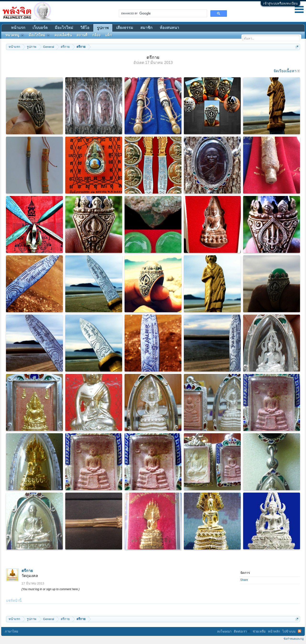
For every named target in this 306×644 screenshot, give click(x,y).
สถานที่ (82, 35)
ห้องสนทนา (169, 28)
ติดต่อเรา (242, 631)
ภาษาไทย (11, 631)
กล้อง (96, 35)
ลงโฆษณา (224, 631)
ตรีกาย (27, 571)
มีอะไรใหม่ (64, 28)
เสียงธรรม (125, 28)
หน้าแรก (18, 28)
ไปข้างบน (289, 631)
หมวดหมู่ (15, 35)
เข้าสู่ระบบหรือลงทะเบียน (280, 3)
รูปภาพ (103, 28)
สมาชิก (146, 28)
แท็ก (109, 35)
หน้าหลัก (274, 631)
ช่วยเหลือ (259, 631)
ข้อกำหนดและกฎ (294, 639)
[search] (162, 13)
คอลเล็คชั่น (63, 35)
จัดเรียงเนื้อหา (287, 71)
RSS (300, 631)
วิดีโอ (85, 28)
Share (244, 580)
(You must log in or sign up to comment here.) (51, 589)
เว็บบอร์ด (40, 28)
